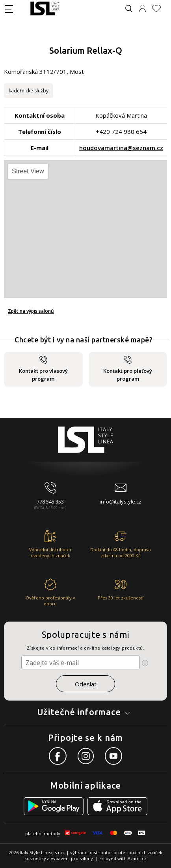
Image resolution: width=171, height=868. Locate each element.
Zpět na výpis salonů (31, 311)
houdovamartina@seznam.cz (121, 148)
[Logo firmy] (45, 8)
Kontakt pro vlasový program (43, 369)
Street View (28, 171)
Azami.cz (137, 858)
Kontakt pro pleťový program (128, 369)
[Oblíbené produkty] (160, 8)
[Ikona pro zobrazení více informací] (145, 663)
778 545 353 (50, 502)
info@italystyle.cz (121, 502)
